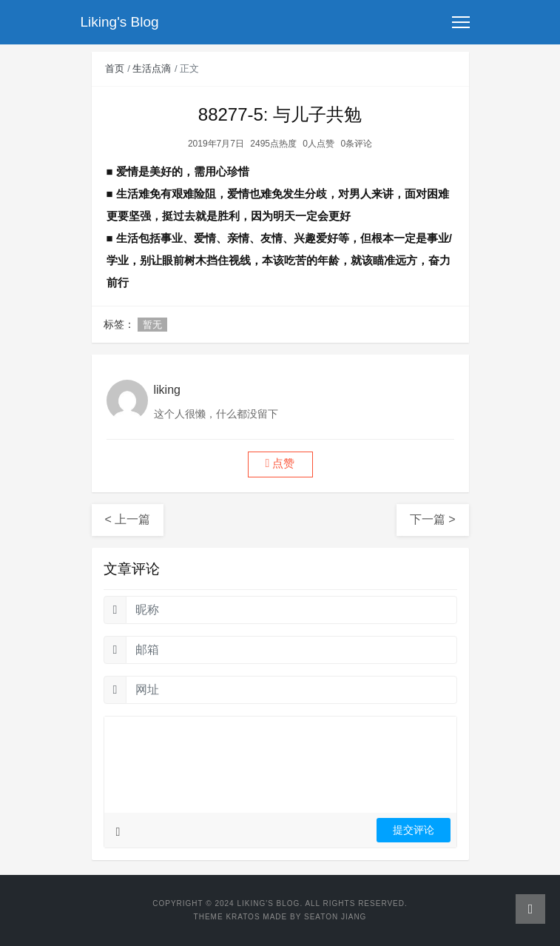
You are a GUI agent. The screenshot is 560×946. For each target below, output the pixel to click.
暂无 (152, 325)
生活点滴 (152, 68)
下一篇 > (433, 519)
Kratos (243, 917)
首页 (115, 68)
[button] (280, 464)
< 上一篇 (128, 519)
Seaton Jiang (335, 917)
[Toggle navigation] (461, 22)
